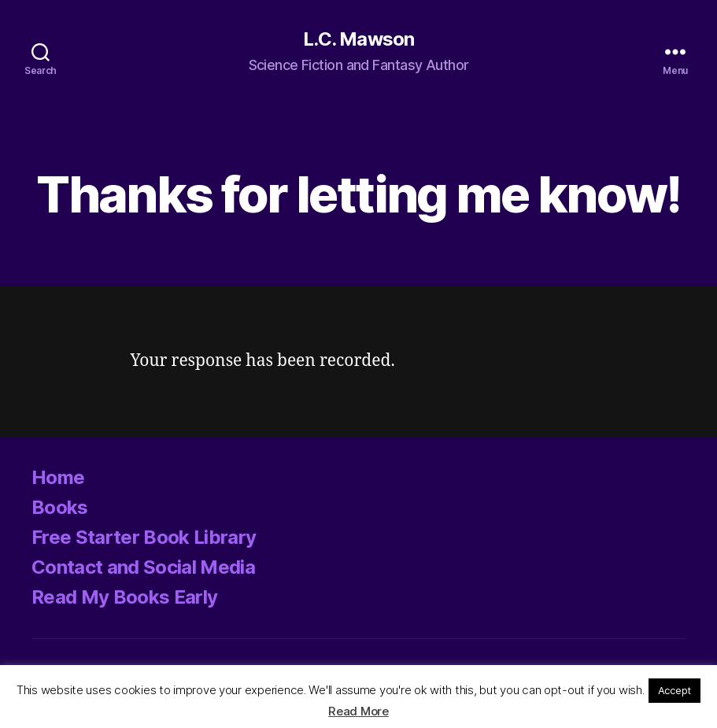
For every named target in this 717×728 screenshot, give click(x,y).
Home (58, 477)
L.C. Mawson (358, 39)
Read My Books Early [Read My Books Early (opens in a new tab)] (124, 597)
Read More (358, 711)
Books (60, 507)
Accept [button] (674, 690)
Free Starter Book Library (144, 537)
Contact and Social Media (143, 567)
